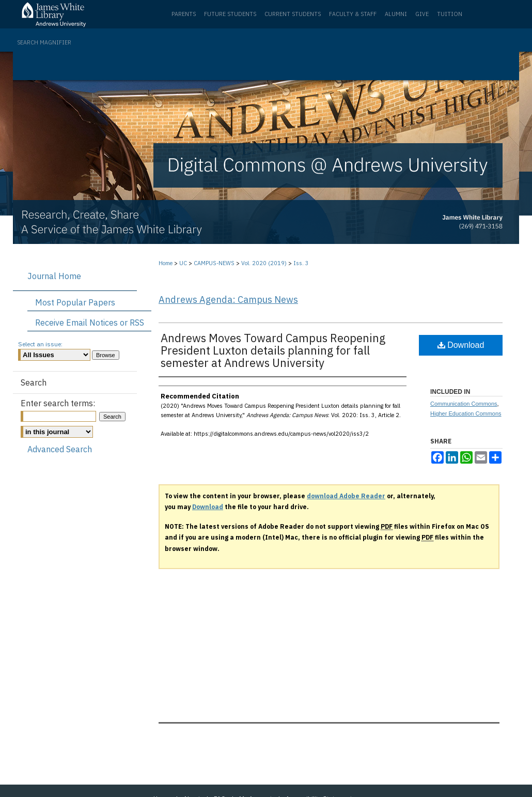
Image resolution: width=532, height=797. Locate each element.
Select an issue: (40, 344)
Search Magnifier (44, 42)
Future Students (230, 14)
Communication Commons (464, 404)
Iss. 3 (301, 263)
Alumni (396, 14)
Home (166, 263)
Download (461, 345)
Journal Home (54, 276)
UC (183, 263)
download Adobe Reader (346, 496)
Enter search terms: (58, 403)
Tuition (450, 14)
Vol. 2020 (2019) (264, 263)
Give (422, 14)
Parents (184, 14)
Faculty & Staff (353, 14)
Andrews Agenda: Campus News (228, 300)
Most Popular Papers (75, 302)
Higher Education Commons (466, 413)
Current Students (293, 14)
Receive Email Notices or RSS (90, 323)
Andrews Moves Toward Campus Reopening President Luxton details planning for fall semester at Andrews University (273, 350)
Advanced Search (60, 449)
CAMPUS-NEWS (214, 263)
